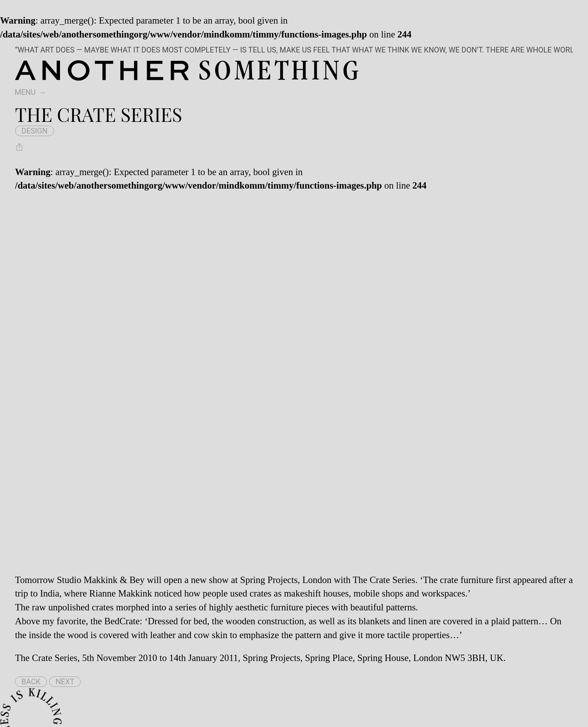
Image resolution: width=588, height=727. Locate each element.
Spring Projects (271, 658)
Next (65, 682)
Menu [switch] (25, 92)
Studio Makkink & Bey (100, 580)
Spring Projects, (270, 580)
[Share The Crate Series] (19, 147)
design (34, 131)
